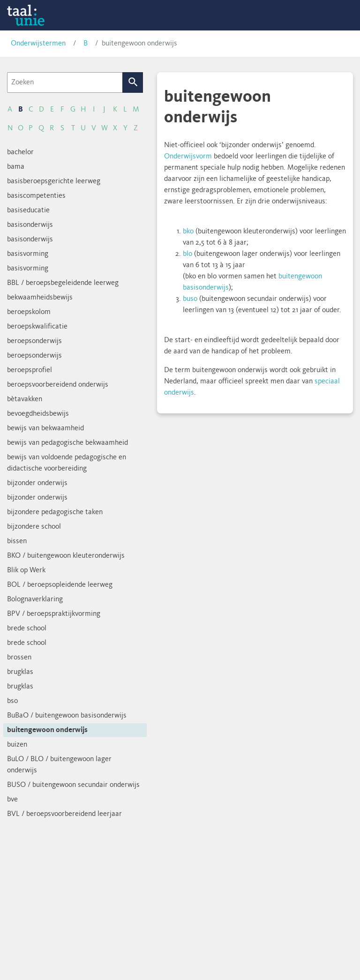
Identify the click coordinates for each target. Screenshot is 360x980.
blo (187, 254)
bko (188, 232)
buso (190, 299)
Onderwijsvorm (188, 157)
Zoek (133, 82)
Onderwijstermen (38, 44)
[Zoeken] (65, 82)
